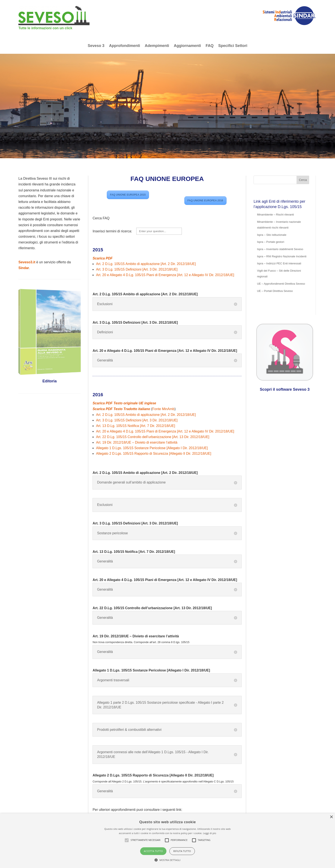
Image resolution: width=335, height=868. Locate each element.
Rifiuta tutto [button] (182, 851)
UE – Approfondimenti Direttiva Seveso (281, 284)
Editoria (49, 381)
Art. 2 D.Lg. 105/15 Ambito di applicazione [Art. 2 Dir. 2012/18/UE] (146, 264)
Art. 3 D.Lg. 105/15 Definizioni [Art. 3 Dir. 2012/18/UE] (137, 269)
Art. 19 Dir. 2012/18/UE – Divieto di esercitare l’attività (137, 442)
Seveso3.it (27, 262)
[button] (167, 860)
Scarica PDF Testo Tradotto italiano (121, 409)
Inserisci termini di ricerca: (113, 231)
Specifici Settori (233, 46)
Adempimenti (157, 46)
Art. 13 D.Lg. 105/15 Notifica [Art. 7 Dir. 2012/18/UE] (135, 426)
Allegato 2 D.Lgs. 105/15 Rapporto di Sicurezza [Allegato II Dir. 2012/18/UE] (154, 454)
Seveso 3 (96, 46)
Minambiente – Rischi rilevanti (275, 215)
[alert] (167, 841)
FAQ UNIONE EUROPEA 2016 (205, 201)
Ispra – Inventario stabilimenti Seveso (280, 249)
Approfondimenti (124, 46)
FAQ (210, 46)
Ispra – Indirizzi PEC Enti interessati (279, 263)
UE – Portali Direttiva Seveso (275, 291)
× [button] (331, 817)
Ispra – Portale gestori (271, 242)
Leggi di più (210, 833)
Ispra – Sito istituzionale (272, 235)
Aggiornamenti (187, 46)
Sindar (24, 268)
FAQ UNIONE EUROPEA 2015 (128, 195)
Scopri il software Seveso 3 (285, 389)
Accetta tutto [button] (153, 851)
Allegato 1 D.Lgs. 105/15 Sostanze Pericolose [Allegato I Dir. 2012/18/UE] (152, 448)
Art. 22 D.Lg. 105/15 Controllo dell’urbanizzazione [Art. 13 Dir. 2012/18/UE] (153, 437)
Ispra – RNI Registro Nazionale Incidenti (282, 256)
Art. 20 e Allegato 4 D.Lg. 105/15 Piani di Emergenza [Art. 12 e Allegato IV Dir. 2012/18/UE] (165, 275)
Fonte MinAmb (163, 409)
